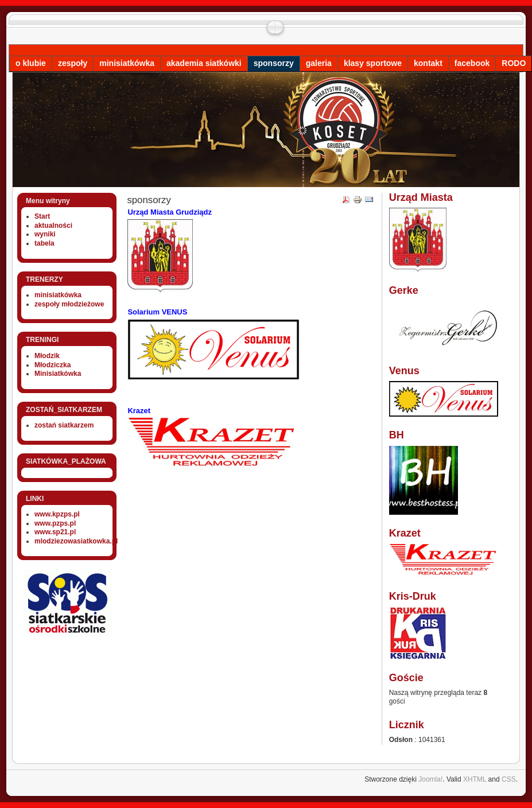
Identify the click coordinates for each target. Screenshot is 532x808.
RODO (514, 63)
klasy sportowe (373, 63)
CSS (509, 779)
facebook (472, 63)
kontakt (428, 63)
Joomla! (430, 779)
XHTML (475, 779)
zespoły (73, 63)
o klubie (31, 63)
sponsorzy (274, 63)
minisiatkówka (127, 63)
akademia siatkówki (204, 63)
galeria (319, 63)
